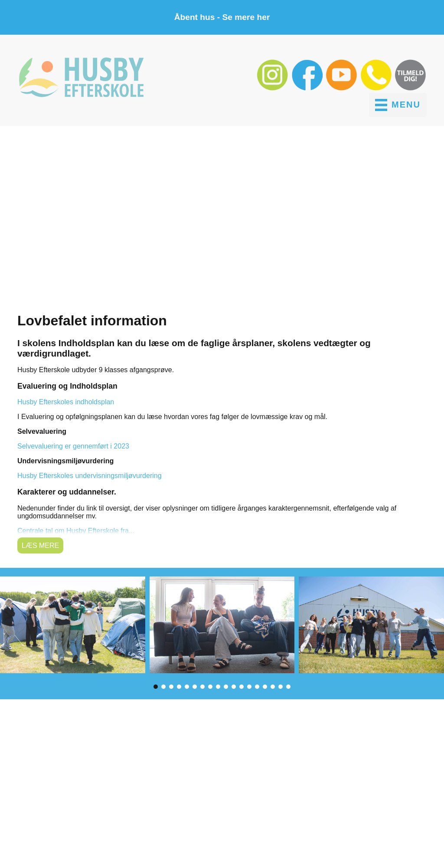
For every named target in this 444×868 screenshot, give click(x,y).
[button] (273, 89)
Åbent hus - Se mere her (222, 17)
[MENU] (398, 105)
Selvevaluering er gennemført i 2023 (73, 446)
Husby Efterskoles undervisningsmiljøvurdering (90, 476)
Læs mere (40, 545)
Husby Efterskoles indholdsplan (66, 402)
